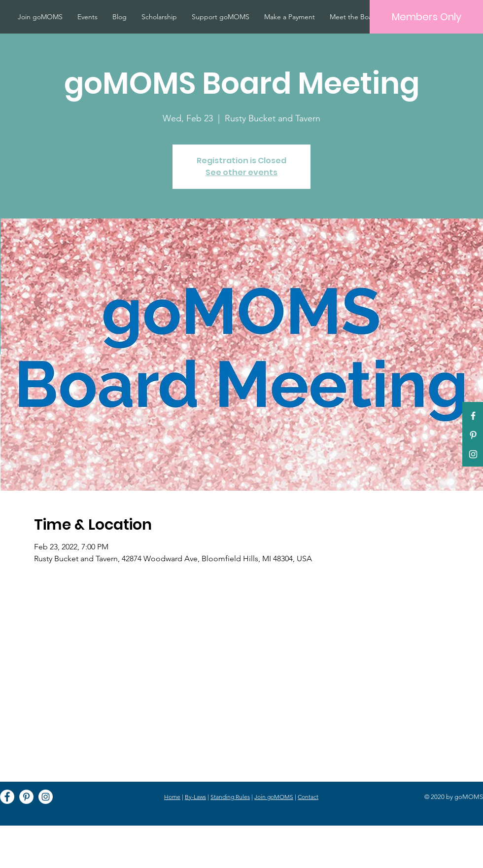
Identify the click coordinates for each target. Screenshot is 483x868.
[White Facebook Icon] (473, 416)
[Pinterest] (473, 435)
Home (172, 797)
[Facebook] (7, 797)
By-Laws (195, 797)
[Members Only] (426, 17)
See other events (241, 172)
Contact (308, 797)
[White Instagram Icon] (473, 454)
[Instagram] (46, 797)
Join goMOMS (274, 797)
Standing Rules (230, 797)
